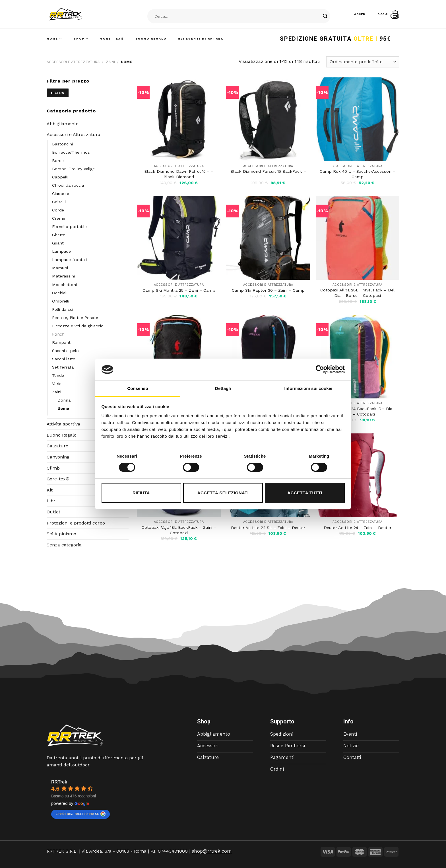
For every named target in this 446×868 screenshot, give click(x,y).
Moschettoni (64, 285)
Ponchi (59, 334)
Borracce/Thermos (71, 152)
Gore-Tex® (112, 39)
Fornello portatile (69, 227)
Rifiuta (141, 493)
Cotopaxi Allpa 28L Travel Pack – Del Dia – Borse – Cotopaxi (357, 293)
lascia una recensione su (80, 814)
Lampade (61, 251)
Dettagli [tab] (223, 388)
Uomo (63, 408)
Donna (64, 400)
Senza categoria (64, 545)
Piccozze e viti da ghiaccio (78, 326)
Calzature (57, 446)
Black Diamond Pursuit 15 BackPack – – (268, 174)
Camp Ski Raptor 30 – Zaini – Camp (268, 290)
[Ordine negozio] (363, 62)
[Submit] (325, 17)
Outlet (53, 512)
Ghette (59, 235)
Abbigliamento (63, 124)
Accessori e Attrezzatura (73, 62)
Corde (58, 210)
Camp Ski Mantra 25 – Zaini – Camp (179, 290)
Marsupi (60, 268)
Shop (81, 39)
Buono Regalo (151, 39)
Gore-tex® (58, 479)
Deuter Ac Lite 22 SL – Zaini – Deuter (268, 528)
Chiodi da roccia (68, 185)
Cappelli (60, 177)
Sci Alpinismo (61, 534)
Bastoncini (62, 144)
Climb (53, 468)
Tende (58, 375)
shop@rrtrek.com (211, 851)
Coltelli (59, 202)
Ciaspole (61, 194)
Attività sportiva (63, 424)
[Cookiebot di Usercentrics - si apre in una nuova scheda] (320, 369)
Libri (52, 501)
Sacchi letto (64, 359)
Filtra (57, 93)
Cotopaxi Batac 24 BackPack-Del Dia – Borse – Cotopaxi (358, 411)
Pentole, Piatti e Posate (75, 318)
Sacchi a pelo (65, 351)
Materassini (63, 276)
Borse (58, 161)
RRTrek (59, 782)
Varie (57, 384)
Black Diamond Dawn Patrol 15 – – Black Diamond (179, 174)
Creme (59, 218)
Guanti (58, 243)
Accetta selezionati (223, 493)
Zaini (110, 62)
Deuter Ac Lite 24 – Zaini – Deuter (358, 528)
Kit (50, 490)
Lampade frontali (69, 260)
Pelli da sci (63, 309)
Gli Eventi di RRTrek (201, 39)
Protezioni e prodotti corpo (76, 523)
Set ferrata (63, 367)
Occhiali (60, 293)
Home (54, 39)
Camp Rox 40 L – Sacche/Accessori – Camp (358, 174)
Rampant (61, 342)
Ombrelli (61, 301)
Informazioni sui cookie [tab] (308, 388)
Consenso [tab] (138, 388)
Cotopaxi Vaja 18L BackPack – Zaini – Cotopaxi (179, 530)
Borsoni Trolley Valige (73, 169)
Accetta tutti (305, 493)
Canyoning (58, 457)
